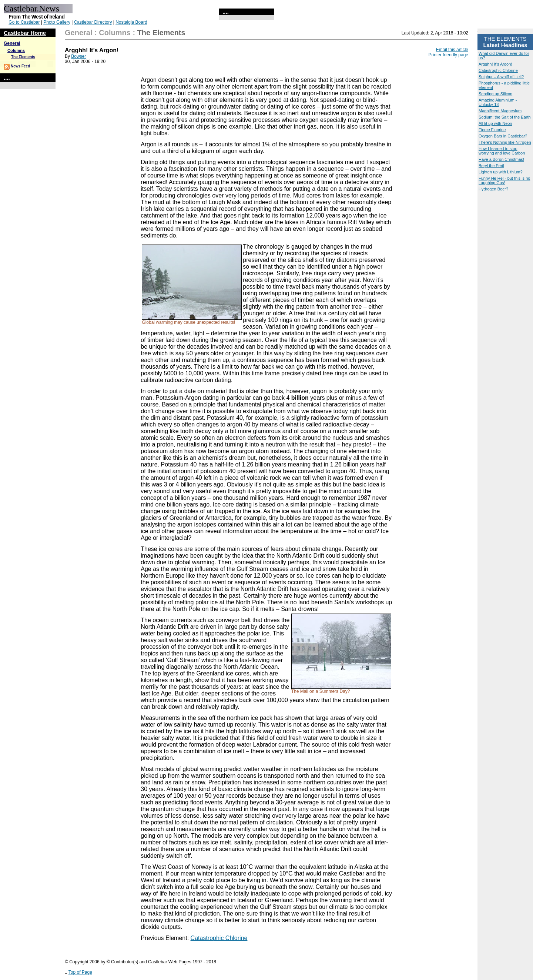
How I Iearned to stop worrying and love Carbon (502, 151)
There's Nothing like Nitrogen (505, 142)
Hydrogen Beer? (493, 189)
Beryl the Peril (491, 166)
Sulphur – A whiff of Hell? (501, 77)
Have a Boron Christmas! (501, 159)
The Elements (23, 57)
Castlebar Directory (93, 22)
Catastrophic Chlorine (498, 70)
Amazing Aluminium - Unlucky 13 (498, 102)
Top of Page (80, 972)
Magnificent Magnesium (500, 111)
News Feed (20, 66)
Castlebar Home (25, 33)
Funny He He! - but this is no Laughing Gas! (504, 180)
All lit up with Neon (495, 123)
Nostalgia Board (131, 22)
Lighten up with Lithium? (501, 172)
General (12, 43)
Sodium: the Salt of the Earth (505, 117)
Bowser (78, 56)
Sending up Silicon (495, 94)
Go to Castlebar (24, 22)
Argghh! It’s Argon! (495, 64)
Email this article (452, 50)
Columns (16, 50)
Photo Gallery (57, 22)
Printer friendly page (448, 55)
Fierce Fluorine (492, 130)
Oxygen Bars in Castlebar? (503, 136)
